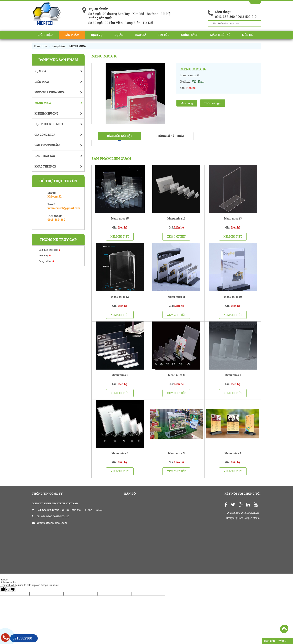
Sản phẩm (72, 35)
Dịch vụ (97, 35)
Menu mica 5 (176, 453)
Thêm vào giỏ (213, 103)
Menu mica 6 (120, 453)
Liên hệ (247, 35)
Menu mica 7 (233, 375)
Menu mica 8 (176, 375)
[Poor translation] (11, 589)
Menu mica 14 (176, 218)
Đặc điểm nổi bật (120, 136)
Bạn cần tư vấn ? (275, 641)
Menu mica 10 (233, 297)
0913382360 (22, 638)
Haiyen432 (55, 196)
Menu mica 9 (120, 375)
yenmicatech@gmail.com (64, 208)
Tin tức (164, 35)
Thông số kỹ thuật (170, 136)
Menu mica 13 (233, 218)
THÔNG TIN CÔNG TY (47, 494)
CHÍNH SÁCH (190, 35)
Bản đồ (130, 494)
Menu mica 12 (120, 297)
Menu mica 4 (233, 453)
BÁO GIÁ (141, 35)
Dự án (119, 35)
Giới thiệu (45, 35)
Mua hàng (187, 103)
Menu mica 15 (120, 218)
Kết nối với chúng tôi (242, 494)
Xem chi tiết (120, 236)
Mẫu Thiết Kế (220, 35)
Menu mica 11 (176, 297)
